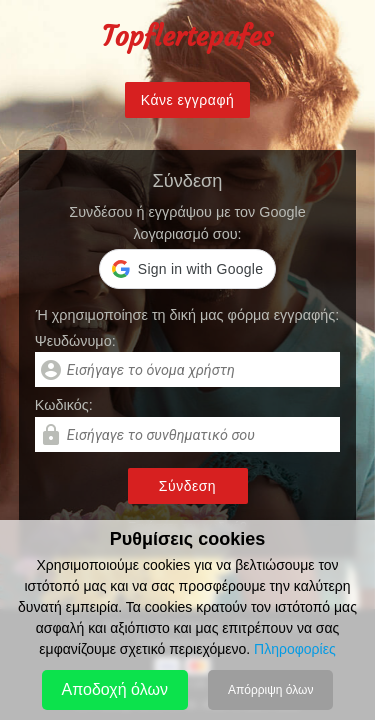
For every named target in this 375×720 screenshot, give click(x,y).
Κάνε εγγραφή (188, 100)
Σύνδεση (187, 486)
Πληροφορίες (295, 649)
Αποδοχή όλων (115, 689)
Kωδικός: (64, 405)
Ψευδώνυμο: (75, 341)
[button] (187, 269)
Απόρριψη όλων (270, 690)
